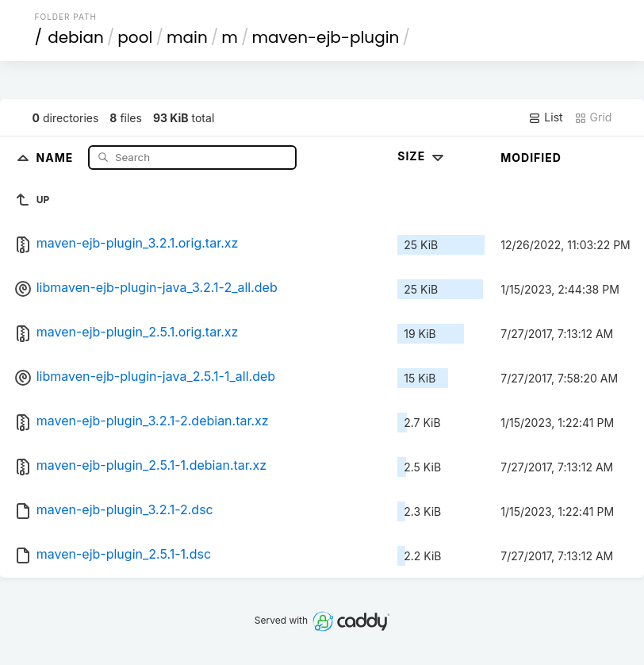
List (545, 117)
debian (76, 37)
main (187, 37)
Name (57, 157)
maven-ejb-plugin (325, 37)
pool (135, 37)
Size (422, 156)
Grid (593, 117)
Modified (531, 158)
